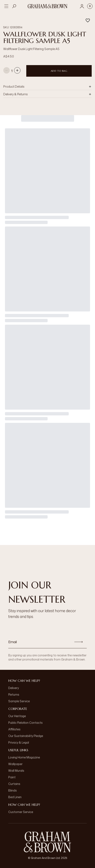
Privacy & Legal (19, 742)
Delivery (14, 688)
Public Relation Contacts (25, 723)
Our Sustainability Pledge (26, 736)
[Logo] (48, 6)
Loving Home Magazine (24, 757)
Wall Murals (16, 771)
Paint (12, 777)
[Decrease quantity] (7, 71)
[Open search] (14, 6)
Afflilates (14, 729)
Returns (14, 695)
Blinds (13, 790)
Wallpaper (15, 764)
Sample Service (19, 701)
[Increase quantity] (17, 71)
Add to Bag (59, 71)
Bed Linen (15, 797)
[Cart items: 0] (90, 6)
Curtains (14, 784)
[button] (47, 87)
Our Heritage (17, 716)
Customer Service (21, 812)
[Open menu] (6, 6)
